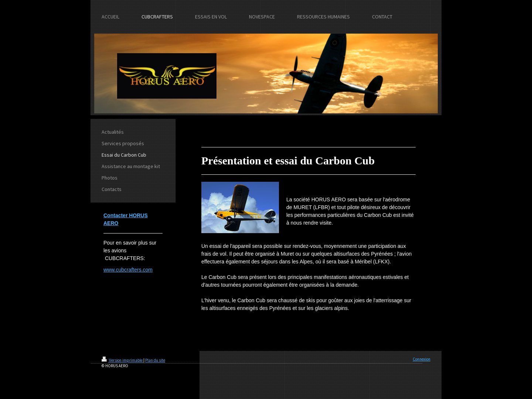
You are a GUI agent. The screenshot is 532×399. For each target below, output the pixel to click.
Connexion (422, 359)
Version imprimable (122, 360)
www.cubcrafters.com (128, 270)
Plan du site (155, 360)
